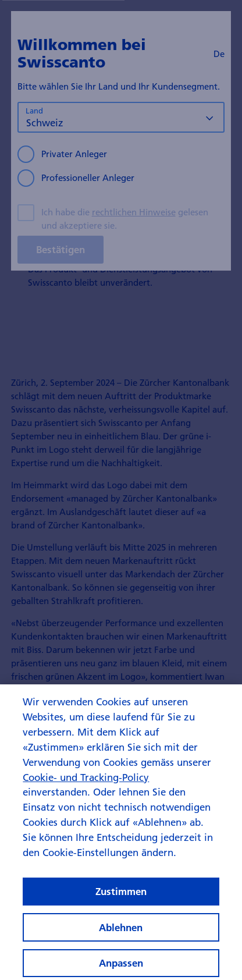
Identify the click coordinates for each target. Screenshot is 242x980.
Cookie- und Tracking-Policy (86, 782)
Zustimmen (121, 897)
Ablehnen (121, 933)
